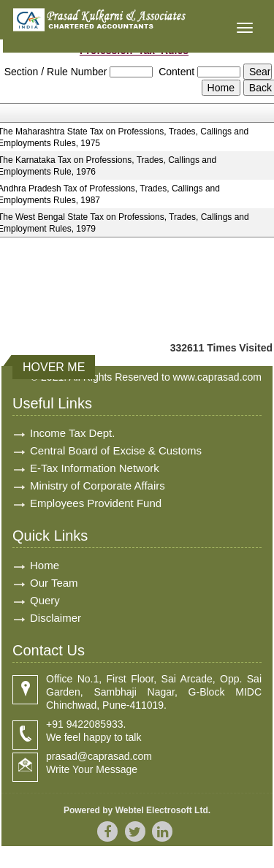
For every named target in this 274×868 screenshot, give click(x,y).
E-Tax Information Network (95, 468)
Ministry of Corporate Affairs (98, 486)
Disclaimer (56, 618)
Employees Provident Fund (96, 503)
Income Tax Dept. (72, 433)
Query (45, 600)
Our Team (54, 583)
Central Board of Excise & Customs (116, 450)
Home (45, 565)
